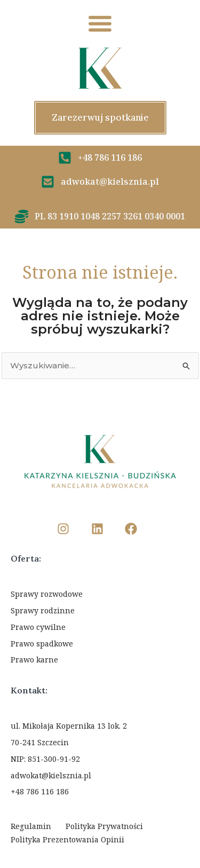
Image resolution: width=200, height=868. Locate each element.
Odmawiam (100, 790)
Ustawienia (100, 820)
